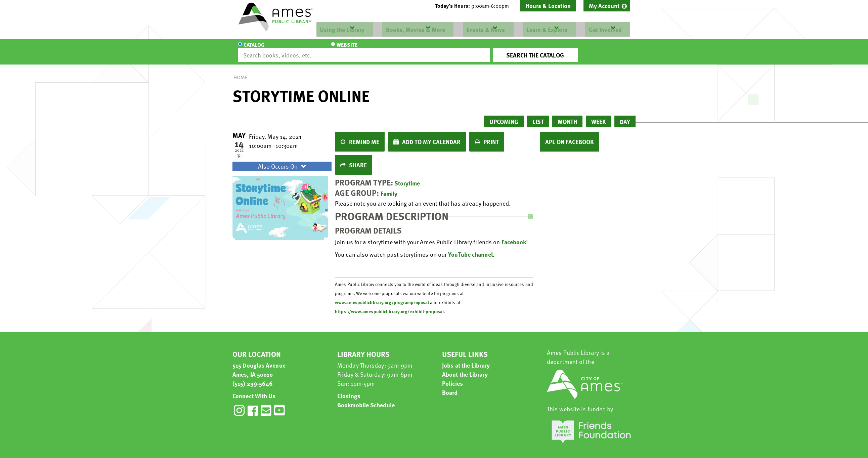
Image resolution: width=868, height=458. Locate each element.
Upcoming (504, 115)
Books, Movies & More (415, 29)
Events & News (485, 29)
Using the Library (341, 29)
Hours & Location (548, 6)
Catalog (254, 49)
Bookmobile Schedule (366, 399)
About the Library (465, 368)
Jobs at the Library (466, 359)
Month (567, 115)
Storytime (407, 177)
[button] (475, 6)
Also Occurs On (283, 160)
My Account (604, 6)
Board (450, 386)
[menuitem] (607, 6)
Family (389, 187)
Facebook (514, 236)
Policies (452, 377)
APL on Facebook (570, 136)
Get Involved (604, 29)
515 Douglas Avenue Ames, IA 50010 (259, 364)
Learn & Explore (546, 29)
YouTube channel (470, 248)
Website (295, 49)
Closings (349, 390)
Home (241, 71)
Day (625, 115)
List (538, 115)
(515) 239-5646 (253, 377)
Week (599, 115)
